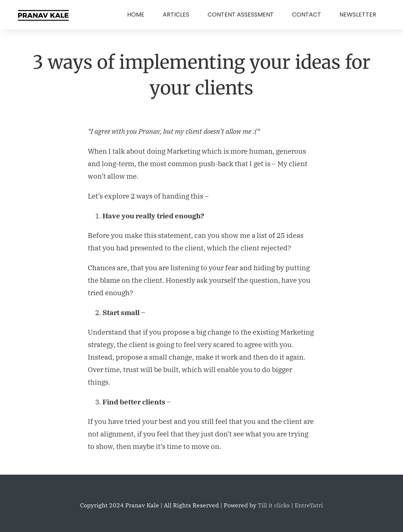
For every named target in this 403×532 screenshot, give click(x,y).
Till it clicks (274, 505)
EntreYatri (309, 505)
